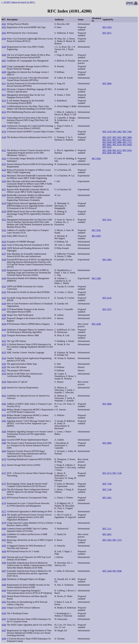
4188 (4, 579)
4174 (4, 489)
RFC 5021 (117, 137)
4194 (4, 613)
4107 (4, 61)
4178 (4, 515)
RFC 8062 (107, 145)
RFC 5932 (96, 230)
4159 (4, 382)
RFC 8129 (117, 145)
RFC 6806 (117, 142)
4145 (4, 309)
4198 (4, 639)
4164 (4, 415)
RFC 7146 (117, 473)
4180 (4, 529)
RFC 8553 (107, 147)
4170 (4, 459)
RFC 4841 (107, 534)
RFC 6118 (107, 298)
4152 (4, 344)
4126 (4, 181)
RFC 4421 (107, 498)
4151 (4, 341)
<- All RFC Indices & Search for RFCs (18, 2)
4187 (4, 571)
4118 (4, 126)
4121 (4, 150)
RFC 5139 (107, 132)
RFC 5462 (107, 540)
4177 (4, 511)
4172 (4, 473)
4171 (4, 465)
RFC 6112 (117, 140)
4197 (4, 630)
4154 (4, 358)
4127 (4, 189)
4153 (4, 353)
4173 (4, 484)
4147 (4, 318)
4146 (4, 315)
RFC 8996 (107, 83)
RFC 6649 (107, 142)
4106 (4, 55)
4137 (4, 254)
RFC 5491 (117, 132)
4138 (4, 260)
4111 (4, 83)
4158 (4, 374)
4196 (4, 625)
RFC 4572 (107, 309)
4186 (4, 563)
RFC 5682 (107, 260)
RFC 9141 (107, 220)
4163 (4, 410)
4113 (4, 95)
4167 (4, 440)
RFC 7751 (127, 142)
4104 (4, 39)
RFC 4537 (107, 137)
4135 (4, 245)
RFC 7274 (117, 540)
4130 (4, 211)
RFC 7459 (127, 132)
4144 (4, 304)
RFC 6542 (127, 150)
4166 (4, 432)
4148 (4, 324)
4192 (4, 602)
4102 (4, 27)
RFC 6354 (107, 27)
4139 (4, 270)
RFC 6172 (107, 473)
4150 (4, 335)
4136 (4, 248)
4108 (4, 66)
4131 (4, 220)
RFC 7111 (107, 529)
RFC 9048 (117, 571)
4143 (4, 298)
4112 (4, 89)
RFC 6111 (107, 140)
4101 (4, 24)
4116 (4, 112)
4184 (4, 551)
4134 (4, 242)
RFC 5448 (107, 571)
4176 (4, 503)
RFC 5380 (96, 278)
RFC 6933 (96, 236)
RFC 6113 (127, 140)
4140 (4, 278)
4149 (4, 330)
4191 (4, 596)
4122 (4, 158)
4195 (4, 619)
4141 (4, 286)
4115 (4, 106)
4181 (4, 534)
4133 (4, 236)
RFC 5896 (127, 137)
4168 (4, 443)
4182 (4, 540)
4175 (4, 498)
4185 (4, 557)
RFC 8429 (127, 145)
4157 (4, 370)
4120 (4, 137)
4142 (4, 292)
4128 (4, 195)
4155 (4, 364)
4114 (4, 101)
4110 (4, 78)
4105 (4, 47)
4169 (4, 451)
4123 (4, 164)
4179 (4, 523)
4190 (4, 591)
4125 (4, 176)
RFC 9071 (107, 33)
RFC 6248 (96, 324)
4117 (4, 118)
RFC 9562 (96, 158)
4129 (4, 203)
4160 (4, 388)
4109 (4, 72)
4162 (4, 404)
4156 (4, 367)
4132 (4, 230)
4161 (4, 396)
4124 (4, 170)
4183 (4, 546)
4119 (4, 132)
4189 (4, 585)
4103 (4, 33)
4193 (4, 608)
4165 (4, 421)
